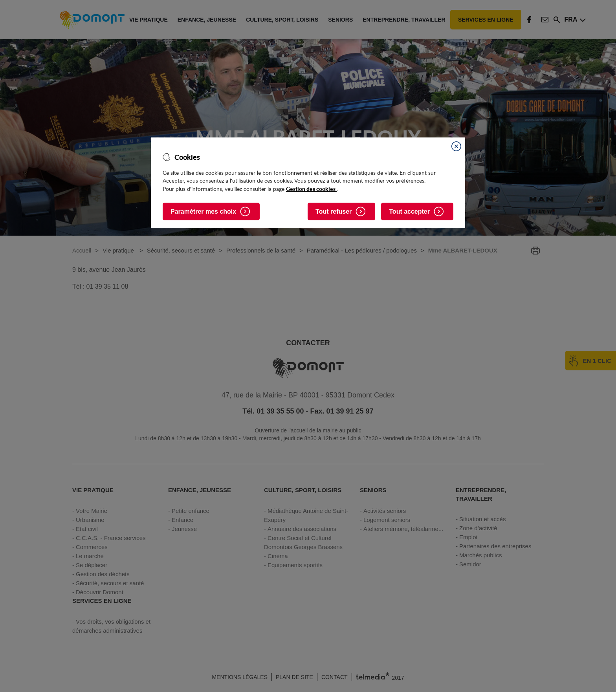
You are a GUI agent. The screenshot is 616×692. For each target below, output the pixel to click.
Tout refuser (334, 211)
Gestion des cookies (311, 189)
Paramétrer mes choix (203, 211)
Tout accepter (409, 211)
